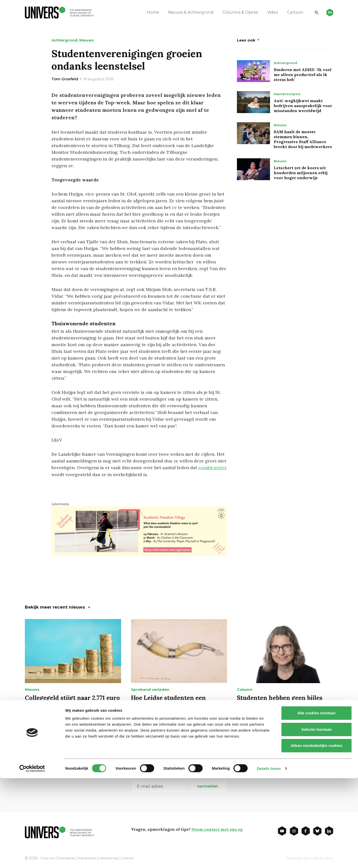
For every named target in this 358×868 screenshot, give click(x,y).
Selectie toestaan (317, 819)
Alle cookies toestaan (316, 803)
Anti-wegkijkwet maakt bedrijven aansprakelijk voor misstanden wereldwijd (303, 106)
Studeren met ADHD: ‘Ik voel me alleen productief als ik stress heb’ (303, 75)
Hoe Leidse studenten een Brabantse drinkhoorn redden (175, 701)
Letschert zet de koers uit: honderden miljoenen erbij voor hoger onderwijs (301, 173)
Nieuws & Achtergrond (187, 12)
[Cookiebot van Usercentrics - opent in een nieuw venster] (32, 858)
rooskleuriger (66, 474)
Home (149, 12)
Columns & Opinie (236, 12)
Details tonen (269, 858)
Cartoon (291, 12)
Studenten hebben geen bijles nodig (280, 701)
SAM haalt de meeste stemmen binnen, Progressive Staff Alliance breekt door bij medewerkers (303, 139)
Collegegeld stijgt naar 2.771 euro (72, 697)
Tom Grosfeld (65, 79)
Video (269, 12)
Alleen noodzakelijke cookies (316, 835)
